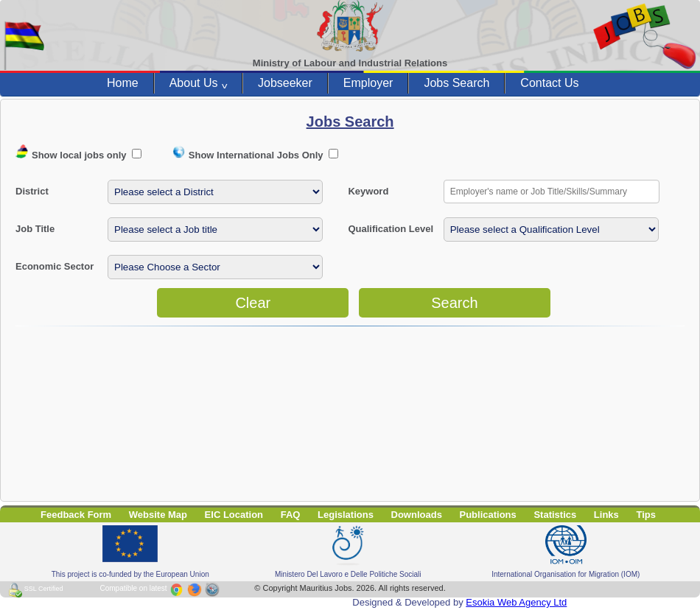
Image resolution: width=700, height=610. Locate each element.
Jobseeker (285, 83)
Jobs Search (456, 83)
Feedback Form (76, 515)
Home (123, 83)
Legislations (346, 515)
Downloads (417, 515)
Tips (646, 515)
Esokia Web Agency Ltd (516, 602)
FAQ (291, 515)
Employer (368, 83)
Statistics (555, 515)
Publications (488, 515)
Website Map (158, 515)
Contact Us (549, 83)
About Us (198, 83)
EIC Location (234, 515)
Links (606, 515)
